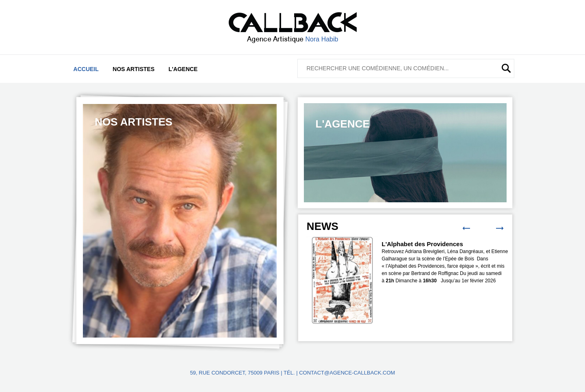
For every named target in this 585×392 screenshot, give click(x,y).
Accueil (86, 69)
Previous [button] (466, 228)
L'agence (183, 69)
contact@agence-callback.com (347, 373)
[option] (180, 221)
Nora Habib (322, 39)
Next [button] (500, 228)
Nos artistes (133, 69)
